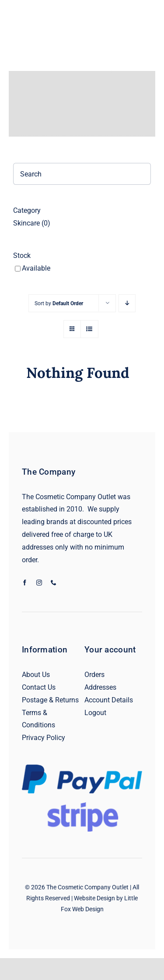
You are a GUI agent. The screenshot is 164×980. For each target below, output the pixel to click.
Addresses (100, 687)
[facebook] (25, 583)
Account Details (109, 700)
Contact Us (39, 687)
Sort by (59, 303)
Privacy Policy (44, 738)
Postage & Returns (50, 700)
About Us (36, 675)
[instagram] (39, 583)
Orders (94, 675)
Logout (95, 713)
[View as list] (89, 329)
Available (36, 268)
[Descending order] (127, 303)
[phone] (54, 583)
